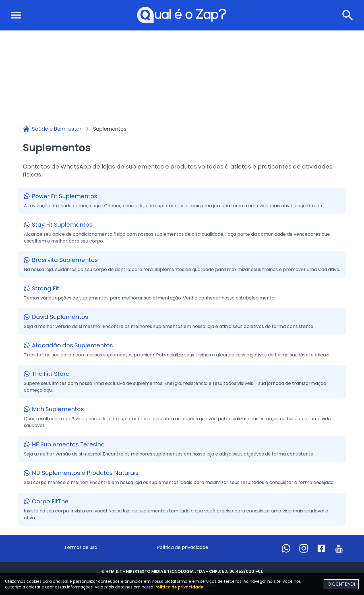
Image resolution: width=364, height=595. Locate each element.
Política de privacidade (183, 548)
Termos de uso (81, 548)
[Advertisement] (182, 73)
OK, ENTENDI (340, 582)
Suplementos (110, 129)
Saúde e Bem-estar (57, 129)
